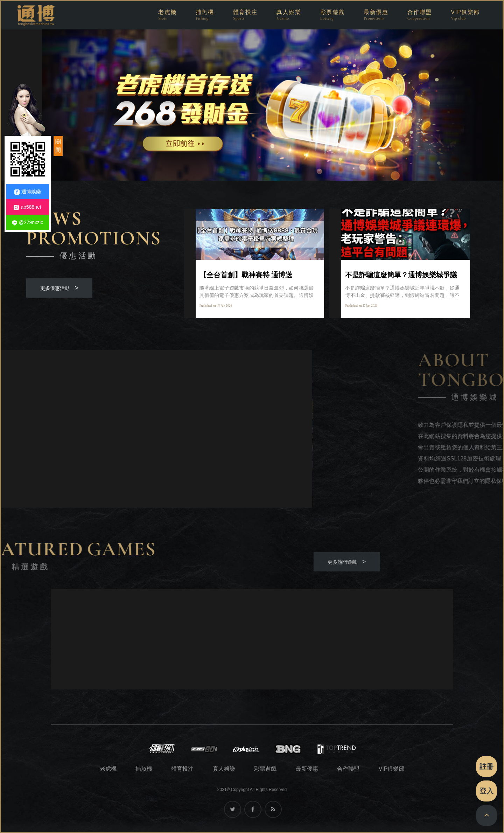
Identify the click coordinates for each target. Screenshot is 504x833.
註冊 (486, 766)
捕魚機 (144, 769)
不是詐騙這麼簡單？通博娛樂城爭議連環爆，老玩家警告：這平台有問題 (401, 275)
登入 (486, 791)
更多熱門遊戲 (93, 562)
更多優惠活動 (59, 288)
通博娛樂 (28, 192)
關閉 (58, 146)
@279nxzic (27, 223)
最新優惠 (307, 769)
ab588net (27, 207)
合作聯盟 (348, 769)
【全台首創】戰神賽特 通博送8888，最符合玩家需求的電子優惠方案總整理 (256, 275)
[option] (252, 105)
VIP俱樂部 (392, 769)
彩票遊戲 (265, 769)
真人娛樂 (224, 769)
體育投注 (182, 769)
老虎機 (108, 769)
